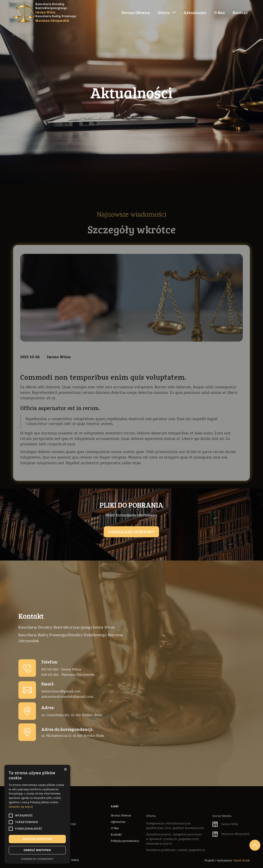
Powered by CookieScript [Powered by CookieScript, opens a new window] (37, 859)
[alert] (37, 814)
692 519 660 (50, 670)
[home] (45, 12)
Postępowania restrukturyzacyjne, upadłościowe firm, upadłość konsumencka (175, 835)
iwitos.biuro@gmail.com (61, 692)
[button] (167, 13)
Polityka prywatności (125, 841)
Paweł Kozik (242, 861)
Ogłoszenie (118, 822)
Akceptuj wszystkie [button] (37, 839)
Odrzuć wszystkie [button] (37, 850)
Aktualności (195, 13)
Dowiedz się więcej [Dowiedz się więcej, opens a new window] (21, 807)
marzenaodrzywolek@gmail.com (67, 697)
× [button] (65, 770)
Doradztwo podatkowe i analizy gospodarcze (176, 860)
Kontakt (240, 13)
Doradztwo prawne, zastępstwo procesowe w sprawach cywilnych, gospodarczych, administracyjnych (174, 849)
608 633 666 (50, 675)
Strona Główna (136, 13)
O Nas (219, 13)
